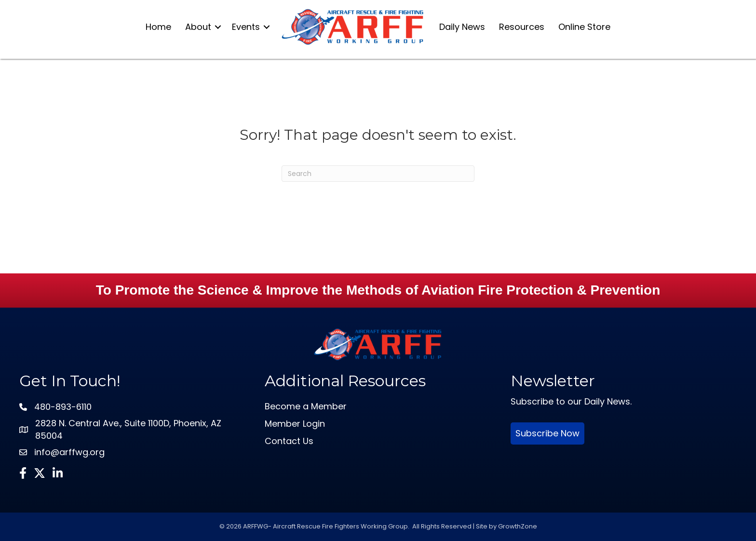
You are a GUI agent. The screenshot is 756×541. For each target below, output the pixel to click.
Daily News (462, 27)
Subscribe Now (547, 433)
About (198, 27)
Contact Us (289, 441)
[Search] (378, 174)
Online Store (584, 27)
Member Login (295, 424)
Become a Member (306, 406)
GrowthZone (518, 526)
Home (158, 27)
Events (246, 27)
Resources (522, 27)
